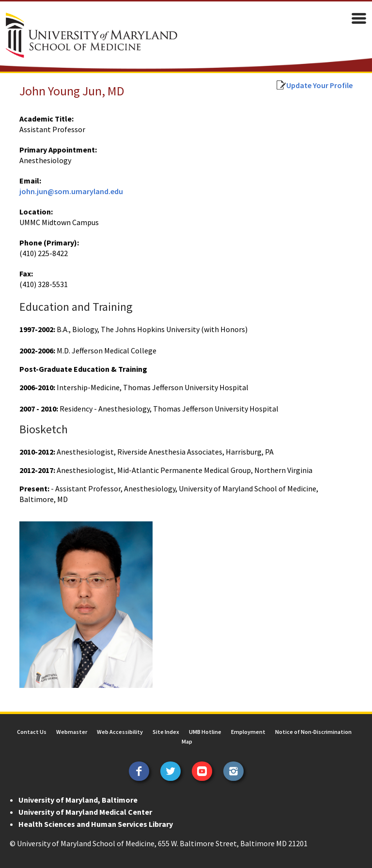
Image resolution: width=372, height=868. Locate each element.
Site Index (166, 732)
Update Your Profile (319, 85)
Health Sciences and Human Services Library (96, 824)
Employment (248, 732)
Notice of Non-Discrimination (313, 732)
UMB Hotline (205, 732)
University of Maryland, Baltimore (78, 800)
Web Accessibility (120, 732)
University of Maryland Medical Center (85, 812)
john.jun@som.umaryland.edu (71, 191)
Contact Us (32, 732)
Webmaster (72, 732)
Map (187, 741)
